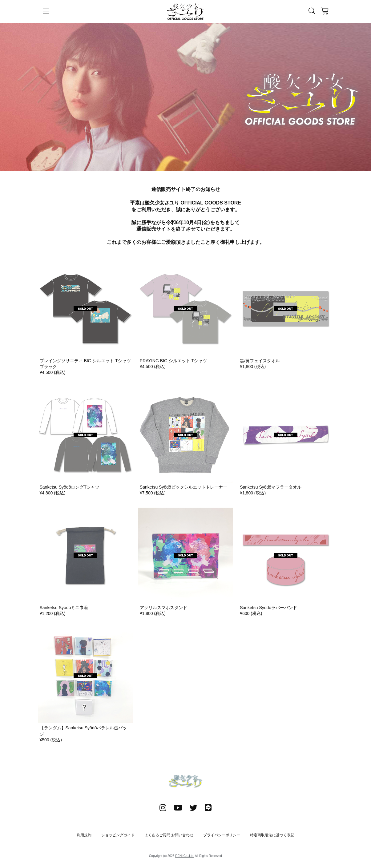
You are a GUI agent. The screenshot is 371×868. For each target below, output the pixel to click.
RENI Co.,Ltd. (185, 856)
